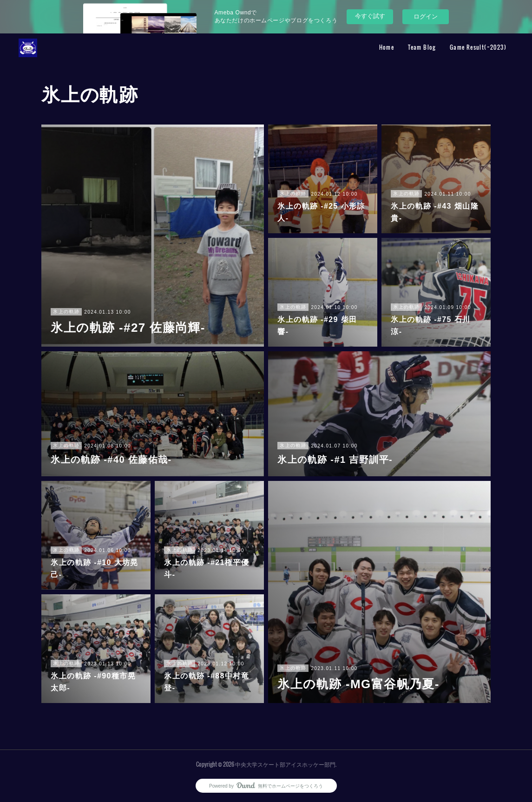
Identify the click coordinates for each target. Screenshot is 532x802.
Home (387, 47)
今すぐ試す (370, 16)
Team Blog (422, 47)
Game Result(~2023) (478, 47)
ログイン (426, 16)
